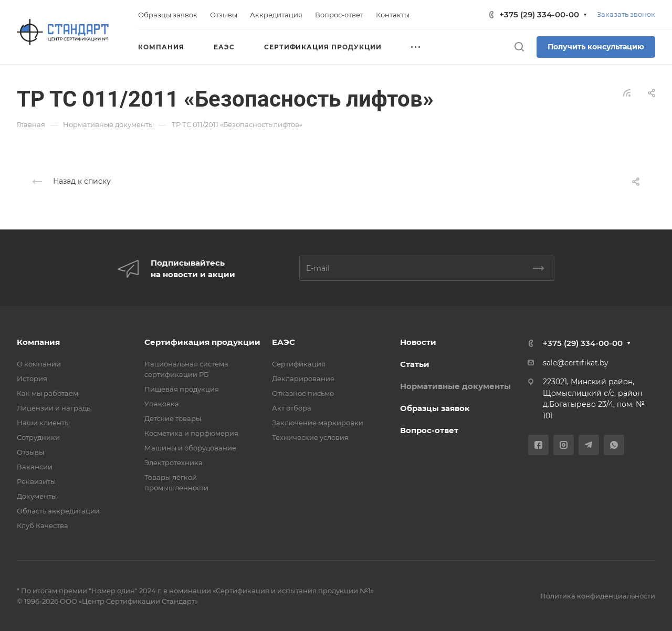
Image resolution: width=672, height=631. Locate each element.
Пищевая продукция (182, 389)
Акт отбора (292, 408)
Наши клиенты (43, 423)
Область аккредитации (58, 511)
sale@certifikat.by (576, 363)
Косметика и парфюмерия (191, 433)
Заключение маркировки (318, 423)
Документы (37, 496)
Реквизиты (36, 481)
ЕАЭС (283, 342)
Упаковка (162, 404)
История (32, 378)
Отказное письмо (303, 393)
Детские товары (173, 418)
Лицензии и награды (54, 408)
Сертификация (299, 364)
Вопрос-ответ (429, 430)
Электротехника (174, 462)
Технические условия (310, 437)
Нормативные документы (455, 386)
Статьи (415, 364)
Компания (38, 342)
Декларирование (303, 378)
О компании (39, 364)
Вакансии (35, 467)
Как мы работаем (48, 393)
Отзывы (30, 452)
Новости (418, 342)
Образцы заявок (435, 408)
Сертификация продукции (202, 342)
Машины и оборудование (190, 448)
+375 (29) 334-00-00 (539, 14)
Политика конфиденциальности (598, 596)
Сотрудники (38, 437)
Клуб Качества (43, 525)
